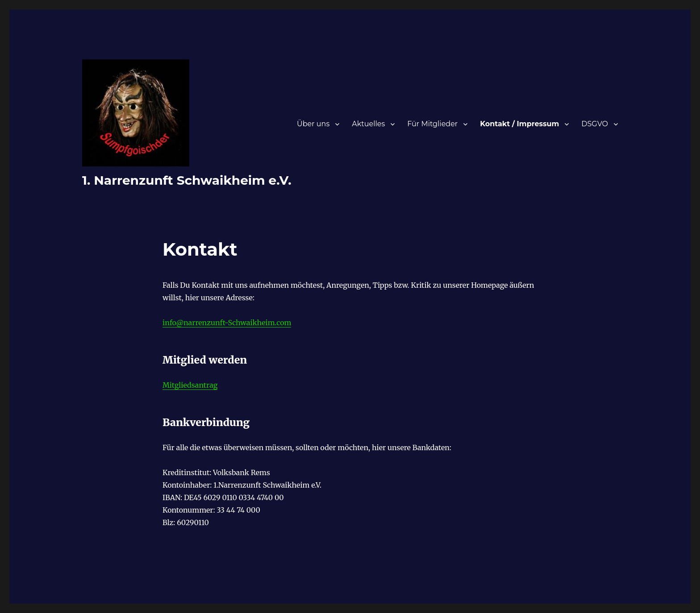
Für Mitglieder (432, 124)
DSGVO (595, 124)
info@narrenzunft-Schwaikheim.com (227, 323)
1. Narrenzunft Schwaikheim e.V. (187, 180)
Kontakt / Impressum (519, 124)
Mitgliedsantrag (190, 385)
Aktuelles (368, 124)
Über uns (313, 124)
